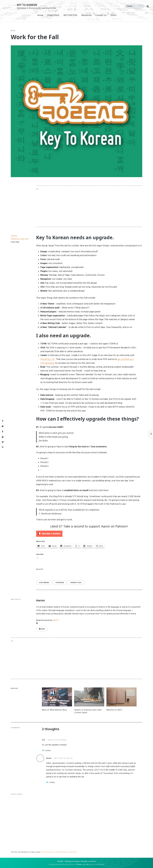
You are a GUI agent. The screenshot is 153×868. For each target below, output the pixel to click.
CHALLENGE (53, 15)
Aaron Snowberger (97, 864)
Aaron (14, 236)
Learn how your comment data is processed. (59, 852)
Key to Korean (27, 5)
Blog (13, 31)
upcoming (45, 582)
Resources (86, 15)
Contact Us (101, 15)
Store (113, 15)
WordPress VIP (48, 359)
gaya (84, 864)
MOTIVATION (70, 15)
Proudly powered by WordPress (62, 864)
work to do (76, 582)
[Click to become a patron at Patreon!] (89, 534)
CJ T (44, 740)
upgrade (60, 582)
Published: (20, 239)
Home (40, 15)
